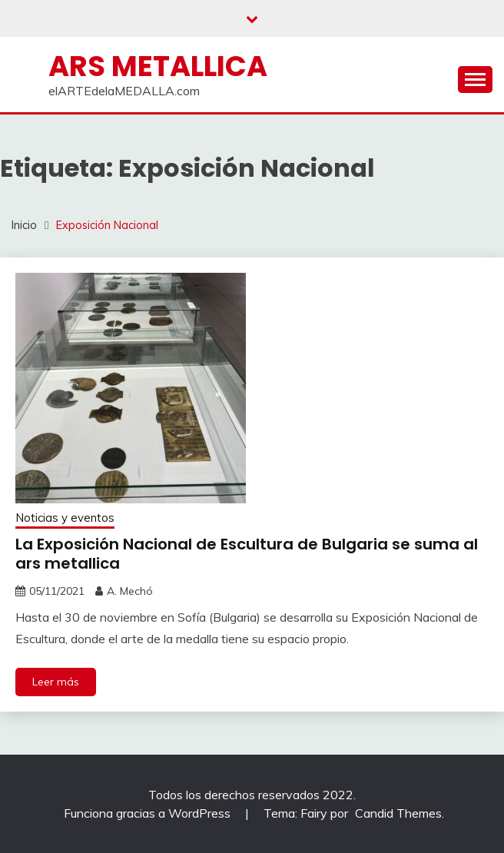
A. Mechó (130, 591)
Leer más (56, 682)
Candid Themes (398, 813)
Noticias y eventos (65, 518)
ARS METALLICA (158, 66)
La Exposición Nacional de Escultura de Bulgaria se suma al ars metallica (247, 554)
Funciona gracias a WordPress (149, 813)
